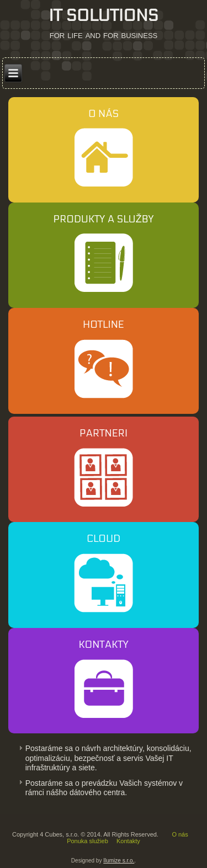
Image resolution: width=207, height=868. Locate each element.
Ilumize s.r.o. (119, 861)
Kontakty (128, 841)
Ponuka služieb (87, 841)
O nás (180, 834)
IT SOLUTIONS (103, 16)
